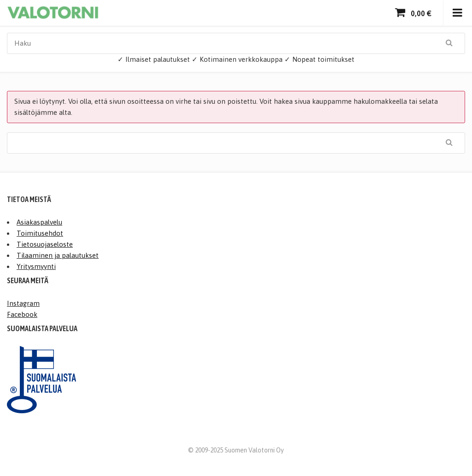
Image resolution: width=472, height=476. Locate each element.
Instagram (23, 303)
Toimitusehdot (40, 233)
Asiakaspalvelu (39, 222)
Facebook (22, 314)
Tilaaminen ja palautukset (58, 255)
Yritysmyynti (36, 266)
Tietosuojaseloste (45, 244)
